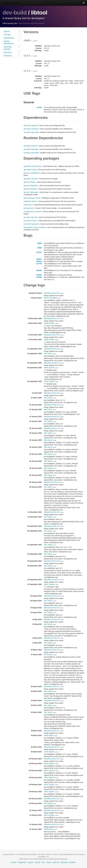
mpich (35, 221)
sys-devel (27, 132)
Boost (49, 862)
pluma (35, 170)
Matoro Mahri (49, 735)
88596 (39, 248)
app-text (26, 182)
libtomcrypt (34, 192)
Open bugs (12, 52)
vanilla (39, 107)
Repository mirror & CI (52, 293)
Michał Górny (49, 829)
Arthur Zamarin (49, 368)
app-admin (27, 166)
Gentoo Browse (10, 3)
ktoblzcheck (35, 173)
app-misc (27, 173)
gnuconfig (35, 132)
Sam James (48, 354)
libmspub (34, 189)
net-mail (26, 208)
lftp (30, 205)
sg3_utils (34, 217)
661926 (39, 270)
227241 (39, 252)
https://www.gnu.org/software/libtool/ (31, 23)
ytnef (32, 208)
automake (35, 129)
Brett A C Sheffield (50, 298)
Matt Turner (48, 409)
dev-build (15, 13)
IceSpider (72, 862)
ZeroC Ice (56, 862)
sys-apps (27, 217)
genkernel (36, 224)
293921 (39, 259)
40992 (39, 243)
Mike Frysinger (49, 815)
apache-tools (37, 166)
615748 (39, 264)
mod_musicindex (40, 227)
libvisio (34, 201)
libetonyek (34, 185)
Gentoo (14, 862)
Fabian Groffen (49, 323)
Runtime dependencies (12, 42)
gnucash (35, 179)
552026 (39, 261)
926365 (39, 277)
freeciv (38, 198)
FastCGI (37, 862)
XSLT (44, 862)
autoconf (34, 125)
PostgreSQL (22, 862)
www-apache (28, 227)
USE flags (12, 35)
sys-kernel (27, 224)
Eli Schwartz (48, 655)
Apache (30, 862)
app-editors (28, 170)
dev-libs (26, 192)
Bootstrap (64, 862)
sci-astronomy (28, 212)
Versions (12, 31)
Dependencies (12, 38)
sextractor (38, 212)
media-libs (27, 201)
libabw (33, 182)
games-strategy (29, 198)
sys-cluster (27, 221)
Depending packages (12, 48)
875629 (39, 275)
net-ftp (26, 205)
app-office (27, 179)
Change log (12, 56)
